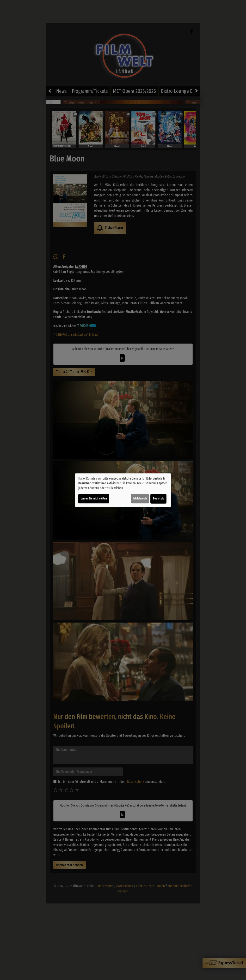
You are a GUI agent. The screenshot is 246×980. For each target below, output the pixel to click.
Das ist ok (158, 499)
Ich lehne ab (140, 499)
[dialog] (123, 490)
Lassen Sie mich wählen (94, 499)
